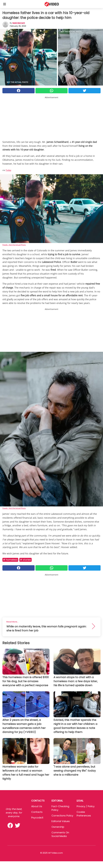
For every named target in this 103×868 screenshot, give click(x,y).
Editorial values (61, 821)
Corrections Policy (62, 816)
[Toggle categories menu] (5, 4)
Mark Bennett (19, 23)
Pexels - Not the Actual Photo (14, 245)
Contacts (37, 812)
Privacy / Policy (86, 806)
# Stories (25, 560)
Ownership (58, 827)
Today (8, 170)
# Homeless (10, 560)
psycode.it (37, 818)
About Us (37, 806)
